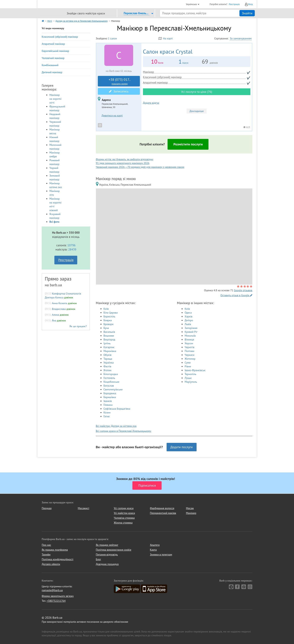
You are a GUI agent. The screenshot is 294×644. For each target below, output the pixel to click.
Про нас (46, 545)
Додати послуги (182, 447)
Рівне (188, 366)
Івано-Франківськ (195, 370)
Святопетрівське (113, 389)
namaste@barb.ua (52, 590)
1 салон (113, 38)
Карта (153, 550)
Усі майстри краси (124, 513)
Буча (106, 328)
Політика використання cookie (114, 550)
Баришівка (110, 397)
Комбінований (50, 65)
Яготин (108, 370)
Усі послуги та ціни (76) (197, 92)
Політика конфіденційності (58, 559)
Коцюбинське (111, 382)
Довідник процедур (107, 564)
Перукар (47, 508)
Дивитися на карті (112, 115)
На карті (166, 38)
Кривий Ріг (191, 332)
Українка (109, 363)
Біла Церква (111, 313)
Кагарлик (109, 347)
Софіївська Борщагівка (117, 409)
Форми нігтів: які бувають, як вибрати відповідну (125, 159)
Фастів (107, 366)
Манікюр (191, 513)
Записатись (119, 91)
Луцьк (188, 378)
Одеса (188, 313)
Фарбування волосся (162, 508)
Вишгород (109, 339)
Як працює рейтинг (107, 545)
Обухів (108, 355)
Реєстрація (234, 4)
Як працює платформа (55, 550)
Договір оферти (51, 564)
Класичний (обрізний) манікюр (60, 37)
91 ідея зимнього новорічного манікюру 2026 (123, 163)
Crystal (168, 51)
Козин (107, 412)
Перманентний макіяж (163, 513)
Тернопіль (191, 374)
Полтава (189, 351)
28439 (72, 249)
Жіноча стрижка (123, 523)
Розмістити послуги (188, 144)
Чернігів (189, 347)
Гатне (107, 416)
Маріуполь (191, 382)
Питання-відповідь (107, 554)
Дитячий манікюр (52, 72)
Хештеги (155, 545)
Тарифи (46, 554)
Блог (98, 559)
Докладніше (197, 111)
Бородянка (110, 393)
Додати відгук (151, 103)
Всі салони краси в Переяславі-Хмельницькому (124, 431)
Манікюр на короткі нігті (55, 99)
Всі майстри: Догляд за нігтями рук (116, 426)
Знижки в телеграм (161, 554)
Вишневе (109, 336)
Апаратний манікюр (53, 44)
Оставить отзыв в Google (236, 295)
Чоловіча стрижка (124, 518)
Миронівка (110, 351)
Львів (188, 324)
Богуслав (109, 386)
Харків (189, 316)
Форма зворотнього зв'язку (58, 596)
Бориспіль (110, 316)
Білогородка (111, 374)
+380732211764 (56, 601)
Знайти (247, 13)
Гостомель (109, 378)
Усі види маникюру (53, 28)
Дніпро (189, 320)
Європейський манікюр (55, 51)
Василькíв (109, 332)
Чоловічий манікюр (53, 58)
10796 (71, 245)
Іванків (108, 401)
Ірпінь (107, 343)
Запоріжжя (191, 328)
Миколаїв (190, 336)
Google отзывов (243, 290)
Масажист (84, 508)
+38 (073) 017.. (120, 81)
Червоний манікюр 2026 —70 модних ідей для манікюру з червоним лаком (140, 167)
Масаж (190, 508)
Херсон (189, 343)
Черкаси (190, 355)
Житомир (190, 359)
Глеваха (108, 405)
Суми (188, 363)
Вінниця (189, 339)
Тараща (108, 359)
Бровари (109, 324)
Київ (106, 309)
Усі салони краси (124, 508)
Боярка (108, 320)
